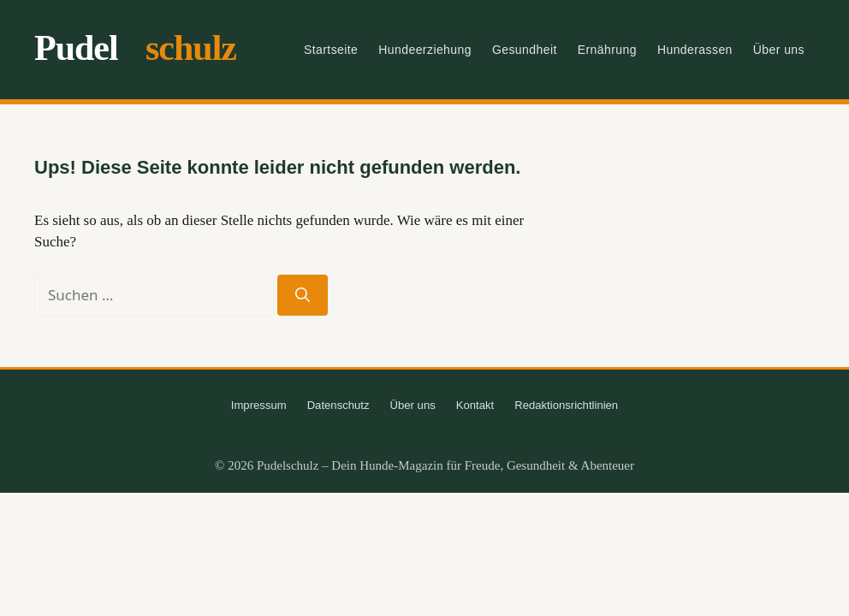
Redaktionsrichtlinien (566, 405)
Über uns (779, 50)
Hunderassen (695, 50)
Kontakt (475, 405)
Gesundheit (525, 50)
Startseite (331, 50)
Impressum (259, 405)
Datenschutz (338, 405)
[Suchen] (303, 295)
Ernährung (607, 50)
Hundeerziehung (425, 50)
